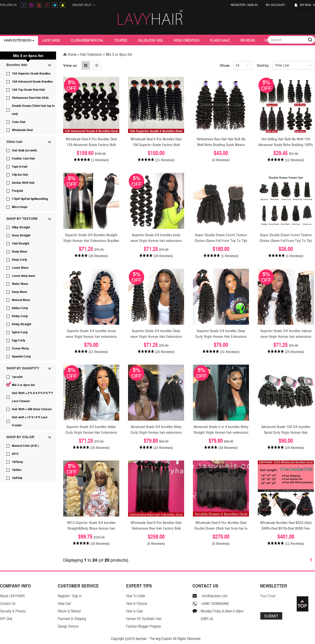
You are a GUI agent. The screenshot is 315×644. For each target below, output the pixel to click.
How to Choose (137, 604)
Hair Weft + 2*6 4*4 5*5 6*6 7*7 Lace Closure (32, 397)
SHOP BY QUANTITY (23, 368)
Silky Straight (21, 227)
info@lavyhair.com (214, 596)
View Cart (64, 604)
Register (238, 5)
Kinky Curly (20, 316)
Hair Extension (18, 40)
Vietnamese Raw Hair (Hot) (30, 98)
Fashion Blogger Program (144, 626)
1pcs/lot (17, 377)
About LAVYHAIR (12, 596)
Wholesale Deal (22, 130)
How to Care (135, 611)
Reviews (248, 40)
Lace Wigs (51, 40)
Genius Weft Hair (23, 183)
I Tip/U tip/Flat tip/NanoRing (30, 199)
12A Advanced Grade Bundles (32, 82)
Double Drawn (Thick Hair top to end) (33, 110)
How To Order (136, 596)
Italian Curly (20, 308)
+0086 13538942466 (215, 604)
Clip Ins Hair (20, 175)
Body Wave (20, 252)
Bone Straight (21, 235)
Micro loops (20, 207)
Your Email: (268, 596)
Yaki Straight (21, 244)
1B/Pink (17, 478)
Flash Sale (220, 40)
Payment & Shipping (72, 619)
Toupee (121, 40)
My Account (276, 5)
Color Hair (19, 122)
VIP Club (6, 619)
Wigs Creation (186, 40)
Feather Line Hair (24, 159)
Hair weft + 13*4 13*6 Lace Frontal (30, 421)
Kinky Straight (21, 324)
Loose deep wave (24, 276)
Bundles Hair (17, 65)
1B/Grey (17, 462)
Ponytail (17, 191)
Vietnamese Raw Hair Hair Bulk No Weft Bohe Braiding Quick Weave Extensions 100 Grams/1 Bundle (221, 145)
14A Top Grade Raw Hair (29, 90)
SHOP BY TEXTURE (22, 219)
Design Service (68, 626)
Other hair (14, 142)
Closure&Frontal (87, 40)
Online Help (84, 5)
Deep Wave (20, 292)
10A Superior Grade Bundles (31, 74)
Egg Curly (19, 340)
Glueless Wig (150, 40)
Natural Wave (21, 300)
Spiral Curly (20, 332)
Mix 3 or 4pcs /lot (23, 385)
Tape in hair (20, 167)
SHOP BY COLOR (20, 437)
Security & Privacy (13, 611)
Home (70, 54)
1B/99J (17, 470)
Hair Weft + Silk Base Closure (32, 409)
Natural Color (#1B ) (25, 446)
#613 (15, 454)
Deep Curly (19, 260)
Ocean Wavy (20, 348)
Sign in (253, 5)
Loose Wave (20, 268)
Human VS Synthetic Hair (144, 619)
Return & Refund (69, 611)
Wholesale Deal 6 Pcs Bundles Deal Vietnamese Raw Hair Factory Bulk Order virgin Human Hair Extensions (156, 528)
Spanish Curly (21, 357)
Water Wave (20, 284)
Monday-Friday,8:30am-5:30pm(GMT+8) (222, 615)
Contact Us (8, 604)
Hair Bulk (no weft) (24, 150)
